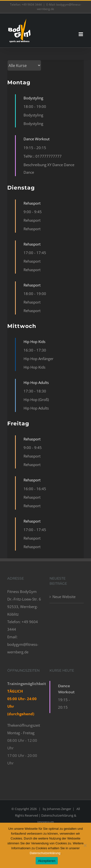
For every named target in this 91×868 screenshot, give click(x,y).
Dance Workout (37, 139)
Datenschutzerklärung (45, 853)
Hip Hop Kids (34, 342)
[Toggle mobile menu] (81, 34)
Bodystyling (33, 98)
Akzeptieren (47, 861)
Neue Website (64, 597)
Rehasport (32, 203)
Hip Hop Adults (36, 382)
